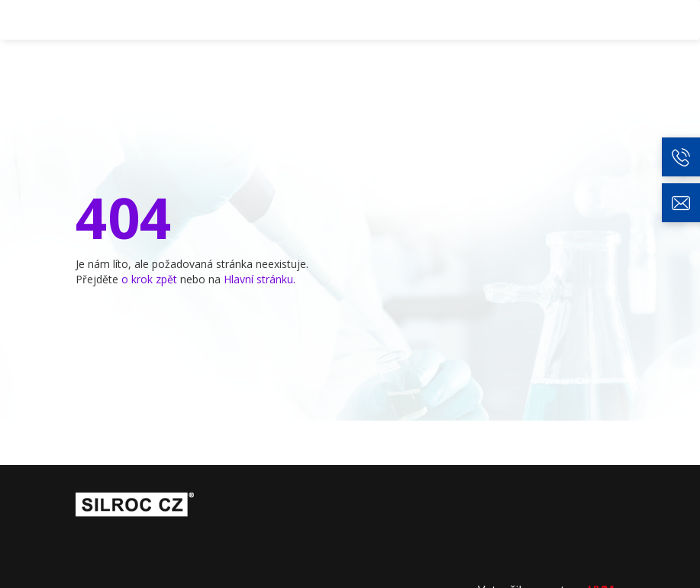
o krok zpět (149, 279)
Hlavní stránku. (260, 279)
